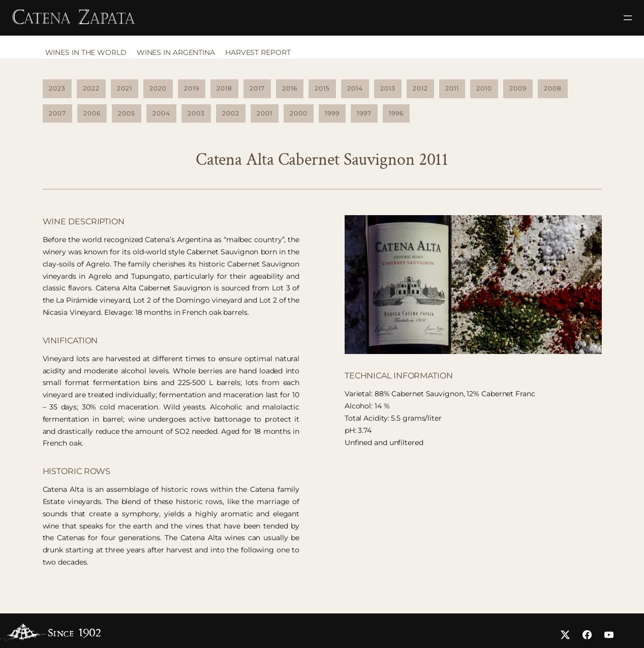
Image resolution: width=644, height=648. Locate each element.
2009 (518, 87)
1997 (364, 112)
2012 (420, 87)
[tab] (88, 55)
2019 (192, 87)
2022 (91, 87)
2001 (265, 112)
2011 (452, 87)
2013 (388, 87)
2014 (355, 87)
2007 (57, 112)
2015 (322, 87)
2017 (257, 87)
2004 (161, 112)
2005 (127, 112)
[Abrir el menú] (628, 18)
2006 (92, 112)
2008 (553, 87)
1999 (332, 112)
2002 (231, 112)
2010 (484, 87)
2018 (224, 87)
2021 (125, 87)
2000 (299, 112)
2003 (196, 112)
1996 (396, 112)
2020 (158, 87)
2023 (57, 87)
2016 (290, 87)
